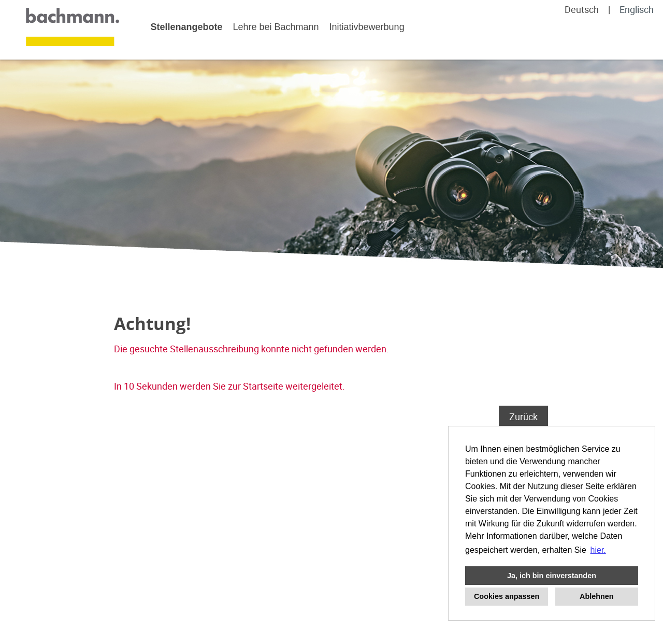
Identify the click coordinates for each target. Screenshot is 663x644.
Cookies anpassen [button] (507, 596)
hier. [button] (598, 550)
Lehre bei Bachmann (276, 27)
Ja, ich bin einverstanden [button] (552, 576)
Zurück (523, 417)
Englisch (637, 9)
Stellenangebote (186, 27)
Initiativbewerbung (367, 27)
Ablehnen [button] (597, 596)
